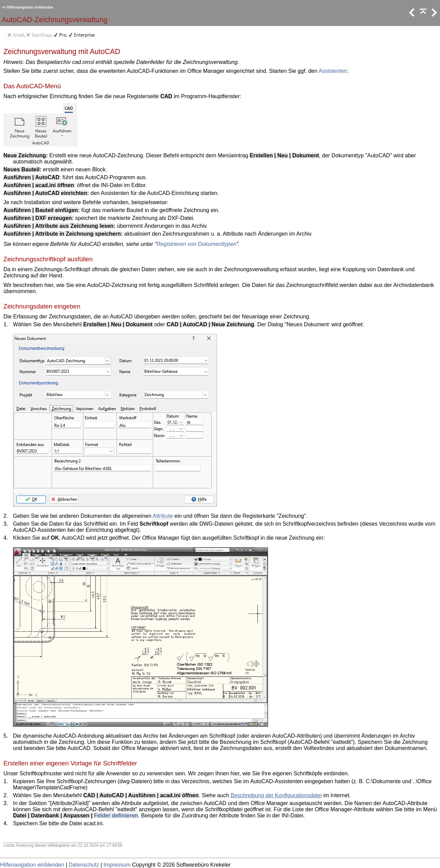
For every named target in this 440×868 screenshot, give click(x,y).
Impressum (117, 865)
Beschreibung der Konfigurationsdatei (276, 795)
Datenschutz (84, 865)
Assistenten (333, 71)
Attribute (163, 516)
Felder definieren (116, 816)
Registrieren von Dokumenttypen (196, 244)
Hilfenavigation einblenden (30, 7)
